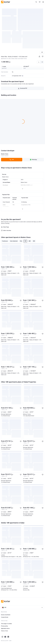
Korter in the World (6, 615)
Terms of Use (4, 631)
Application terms (5, 628)
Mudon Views (24, 59)
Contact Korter (5, 617)
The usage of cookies (6, 624)
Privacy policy (4, 626)
